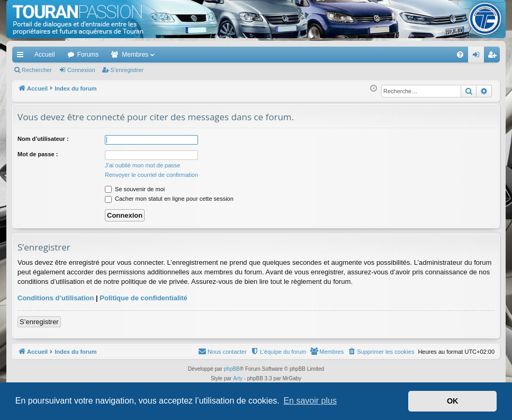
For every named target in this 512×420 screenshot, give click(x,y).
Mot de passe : (38, 154)
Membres (135, 55)
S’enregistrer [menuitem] (494, 57)
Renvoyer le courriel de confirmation (151, 175)
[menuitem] (423, 55)
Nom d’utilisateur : (43, 139)
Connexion (81, 70)
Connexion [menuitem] (478, 57)
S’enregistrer (127, 70)
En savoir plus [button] (310, 401)
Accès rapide (22, 57)
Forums (88, 55)
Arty (238, 378)
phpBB (232, 369)
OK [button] (453, 401)
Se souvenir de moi (135, 189)
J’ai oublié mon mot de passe (142, 165)
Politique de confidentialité (143, 298)
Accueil (45, 55)
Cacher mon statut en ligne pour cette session (169, 199)
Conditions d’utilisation (56, 298)
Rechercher (37, 70)
